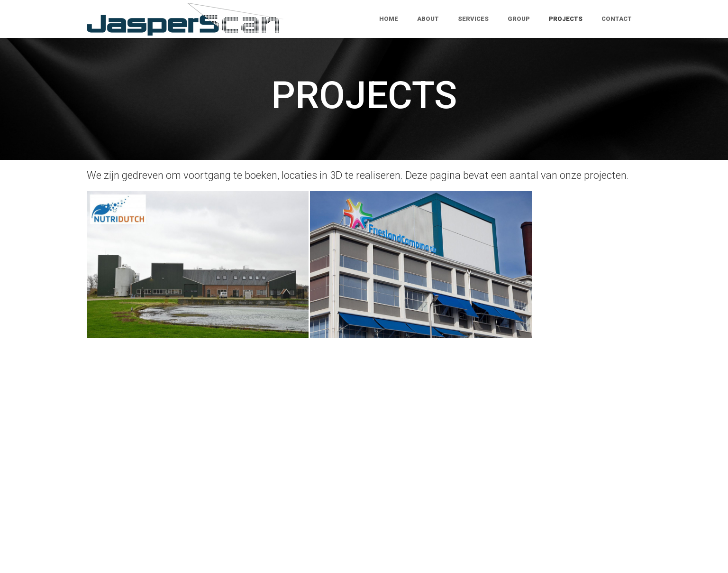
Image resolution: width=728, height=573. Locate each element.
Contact (617, 19)
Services (473, 19)
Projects (566, 19)
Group (519, 19)
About (428, 19)
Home (389, 19)
